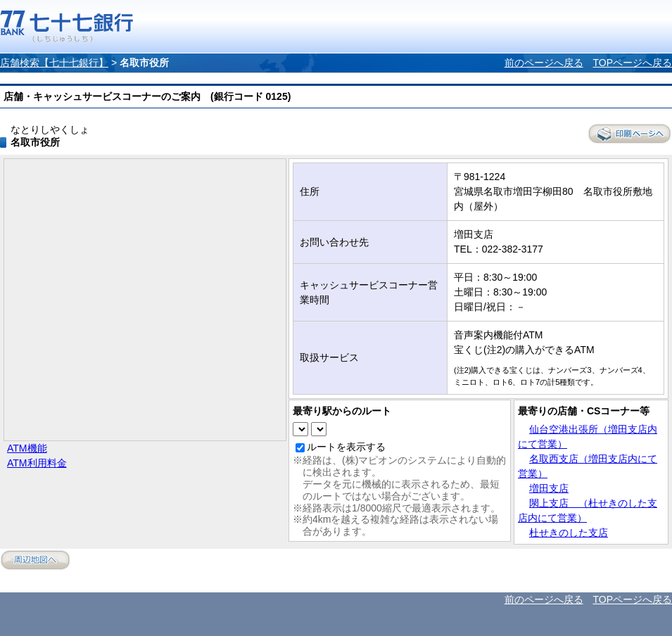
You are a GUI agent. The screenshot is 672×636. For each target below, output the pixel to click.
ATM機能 (27, 448)
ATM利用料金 (37, 463)
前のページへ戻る (544, 63)
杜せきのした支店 (569, 533)
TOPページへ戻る (632, 63)
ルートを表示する (346, 447)
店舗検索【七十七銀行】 (54, 63)
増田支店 (549, 488)
